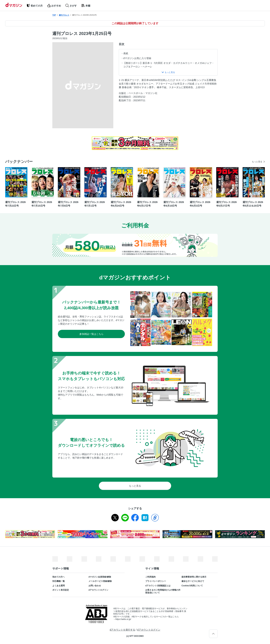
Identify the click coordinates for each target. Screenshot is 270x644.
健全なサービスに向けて (193, 581)
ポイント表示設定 (61, 590)
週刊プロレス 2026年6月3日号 (200, 204)
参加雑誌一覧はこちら (91, 334)
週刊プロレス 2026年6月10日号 (174, 204)
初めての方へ (59, 577)
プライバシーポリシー (156, 581)
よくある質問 (59, 586)
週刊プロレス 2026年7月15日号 (42, 204)
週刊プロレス (64, 15)
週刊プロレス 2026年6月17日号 (147, 204)
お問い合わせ (95, 586)
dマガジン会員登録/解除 (100, 577)
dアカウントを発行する (122, 630)
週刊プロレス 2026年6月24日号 (121, 204)
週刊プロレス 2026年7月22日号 (15, 204)
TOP (54, 15)
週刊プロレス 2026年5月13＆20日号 (253, 204)
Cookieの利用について (192, 586)
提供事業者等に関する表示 (194, 577)
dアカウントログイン (98, 590)
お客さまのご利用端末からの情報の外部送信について (163, 591)
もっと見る (257, 162)
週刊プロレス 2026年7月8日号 (68, 204)
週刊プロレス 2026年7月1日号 (95, 204)
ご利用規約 (150, 577)
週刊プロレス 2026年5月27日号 (227, 204)
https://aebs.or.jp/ (123, 619)
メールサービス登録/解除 (100, 581)
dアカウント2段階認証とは (158, 586)
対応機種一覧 (59, 581)
